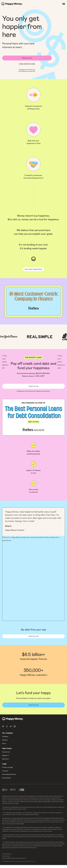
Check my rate (27, 58)
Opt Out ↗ (6, 759)
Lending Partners (22, 796)
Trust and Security (7, 854)
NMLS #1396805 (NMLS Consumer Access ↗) (14, 858)
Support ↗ (6, 755)
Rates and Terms (7, 824)
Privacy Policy (6, 856)
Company (5, 737)
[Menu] (64, 4)
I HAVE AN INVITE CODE (27, 64)
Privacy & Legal (8, 767)
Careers (5, 740)
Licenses (5, 771)
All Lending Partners (9, 774)
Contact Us (6, 752)
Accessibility (7, 778)
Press (4, 744)
